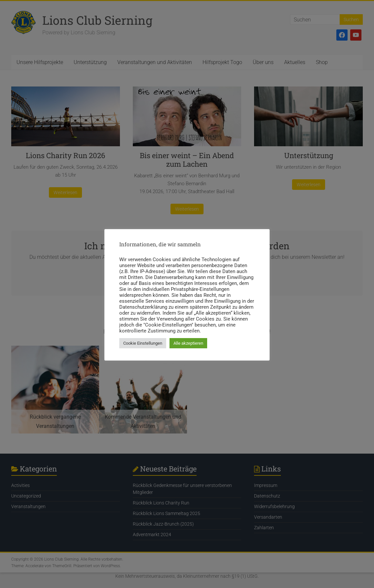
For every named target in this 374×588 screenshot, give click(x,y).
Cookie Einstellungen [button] (143, 343)
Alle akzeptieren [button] (188, 343)
